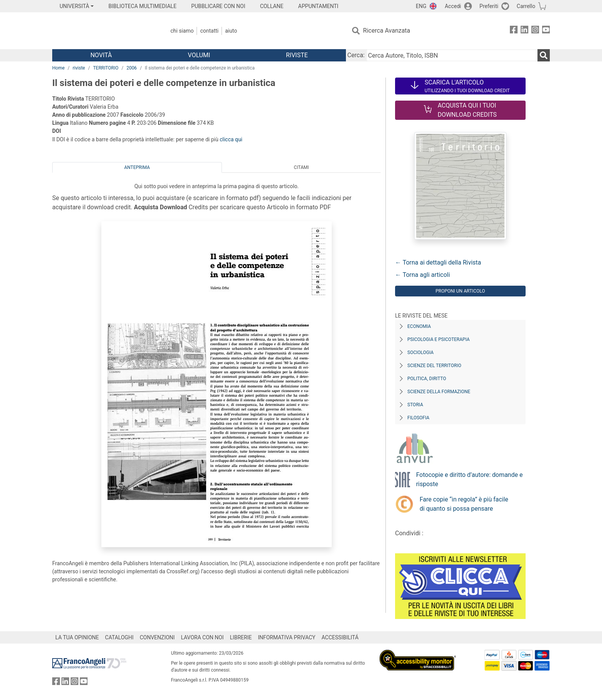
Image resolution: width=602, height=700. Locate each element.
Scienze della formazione (439, 392)
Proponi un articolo (460, 291)
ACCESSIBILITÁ (340, 637)
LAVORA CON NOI (202, 637)
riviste (79, 68)
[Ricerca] (544, 55)
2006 (131, 68)
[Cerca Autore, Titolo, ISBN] (452, 55)
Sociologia (420, 352)
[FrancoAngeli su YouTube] (546, 31)
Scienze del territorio (434, 366)
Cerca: (356, 55)
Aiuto (231, 31)
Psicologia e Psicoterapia (438, 339)
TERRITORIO (106, 68)
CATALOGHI (119, 637)
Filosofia (418, 418)
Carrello (526, 6)
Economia (419, 326)
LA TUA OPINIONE (77, 637)
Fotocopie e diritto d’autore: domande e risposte (470, 479)
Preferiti (489, 6)
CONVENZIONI (157, 637)
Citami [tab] (301, 167)
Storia (415, 405)
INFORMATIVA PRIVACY (287, 637)
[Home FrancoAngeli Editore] (103, 31)
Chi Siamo (182, 31)
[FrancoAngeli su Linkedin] (524, 31)
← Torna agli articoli (423, 275)
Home (58, 68)
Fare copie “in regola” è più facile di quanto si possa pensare (464, 504)
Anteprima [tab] (137, 167)
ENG (421, 6)
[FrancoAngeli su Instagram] (535, 31)
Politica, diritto (427, 379)
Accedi (453, 6)
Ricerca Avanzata (387, 31)
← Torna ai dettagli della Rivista (438, 262)
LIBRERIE (241, 637)
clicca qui (231, 139)
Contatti (209, 31)
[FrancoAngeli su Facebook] (514, 31)
